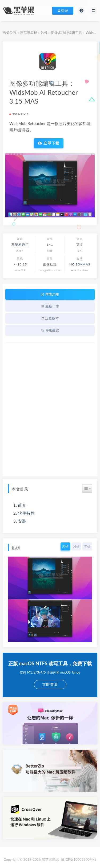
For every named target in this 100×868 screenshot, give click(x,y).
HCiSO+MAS (80, 264)
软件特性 (26, 513)
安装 (22, 521)
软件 (44, 33)
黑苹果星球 (29, 33)
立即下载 (49, 143)
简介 (22, 505)
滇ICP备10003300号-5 (79, 859)
